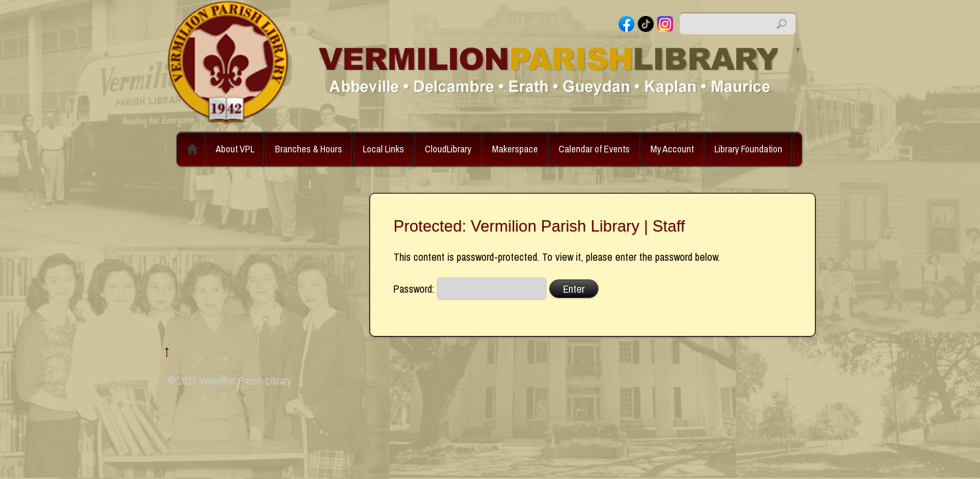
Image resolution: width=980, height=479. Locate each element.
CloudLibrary (448, 149)
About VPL (235, 149)
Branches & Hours (309, 149)
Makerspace (515, 149)
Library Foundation (748, 149)
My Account (672, 149)
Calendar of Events (594, 149)
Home (192, 149)
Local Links (383, 149)
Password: (470, 289)
